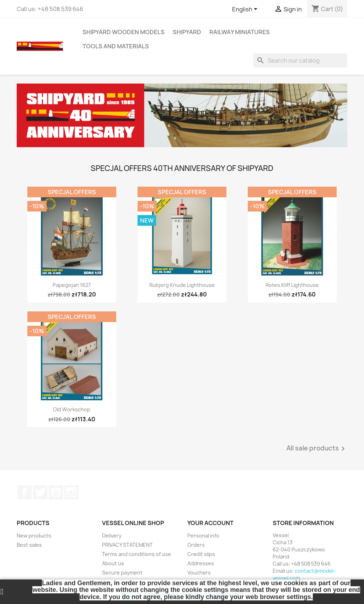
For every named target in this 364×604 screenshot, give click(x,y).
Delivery (112, 536)
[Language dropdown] (246, 10)
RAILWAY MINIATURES (240, 32)
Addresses (201, 563)
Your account (210, 523)
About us (113, 563)
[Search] (300, 60)
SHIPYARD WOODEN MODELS (124, 32)
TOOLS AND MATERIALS (116, 46)
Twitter (40, 492)
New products (34, 536)
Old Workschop (72, 409)
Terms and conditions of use (136, 554)
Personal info (203, 536)
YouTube (56, 492)
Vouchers (199, 573)
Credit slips (201, 554)
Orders (196, 545)
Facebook (25, 492)
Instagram (71, 492)
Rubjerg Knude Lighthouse (182, 285)
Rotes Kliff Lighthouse (292, 285)
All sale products (317, 449)
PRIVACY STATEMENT (127, 545)
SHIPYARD (187, 32)
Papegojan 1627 (72, 285)
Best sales (29, 545)
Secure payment (122, 573)
